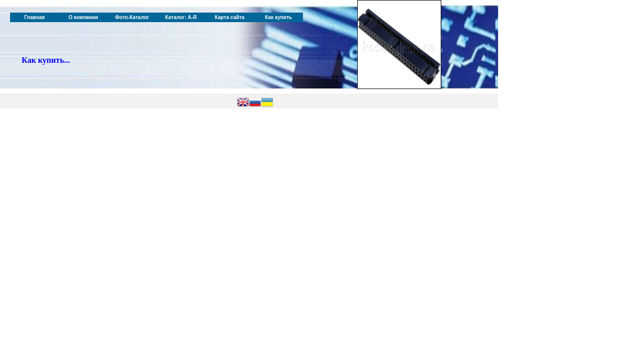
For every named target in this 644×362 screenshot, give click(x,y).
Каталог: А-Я (181, 17)
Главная (34, 17)
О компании (83, 17)
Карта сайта (230, 17)
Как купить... (46, 60)
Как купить (278, 17)
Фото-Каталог (132, 17)
